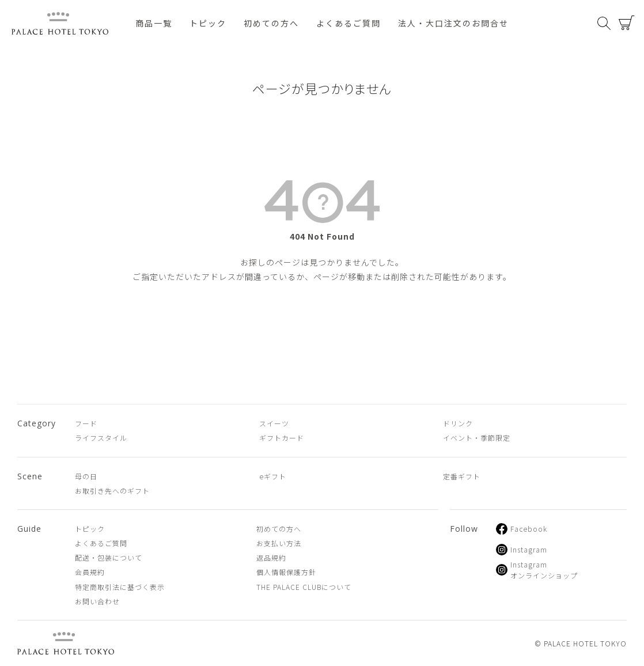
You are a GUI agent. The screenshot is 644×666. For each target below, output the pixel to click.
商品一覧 (154, 23)
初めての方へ (271, 23)
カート (627, 23)
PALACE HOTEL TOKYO (66, 643)
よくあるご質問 (348, 23)
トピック (208, 23)
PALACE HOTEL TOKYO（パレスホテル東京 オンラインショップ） (60, 23)
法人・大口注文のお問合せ (453, 23)
